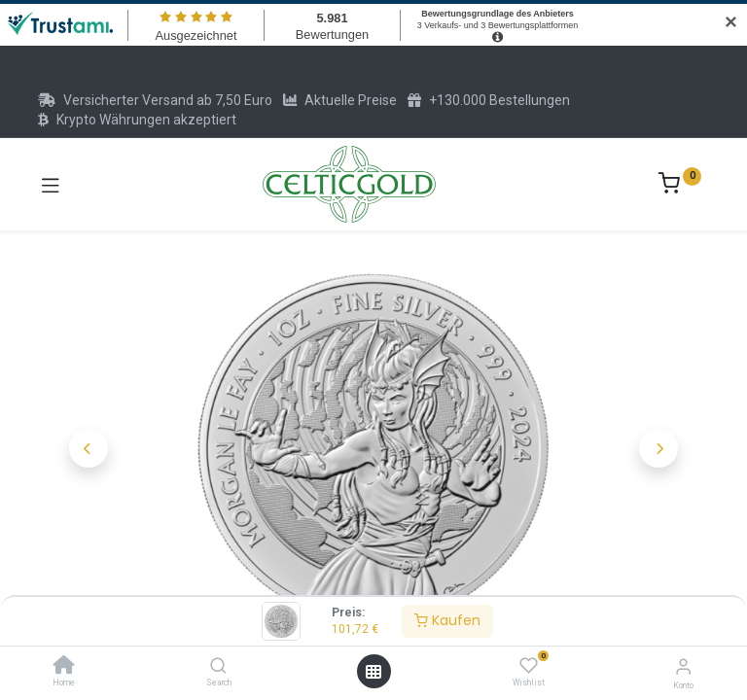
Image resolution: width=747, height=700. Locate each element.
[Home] (64, 667)
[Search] (218, 667)
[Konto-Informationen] (683, 666)
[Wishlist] (529, 666)
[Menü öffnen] (373, 672)
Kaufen (447, 620)
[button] (89, 448)
